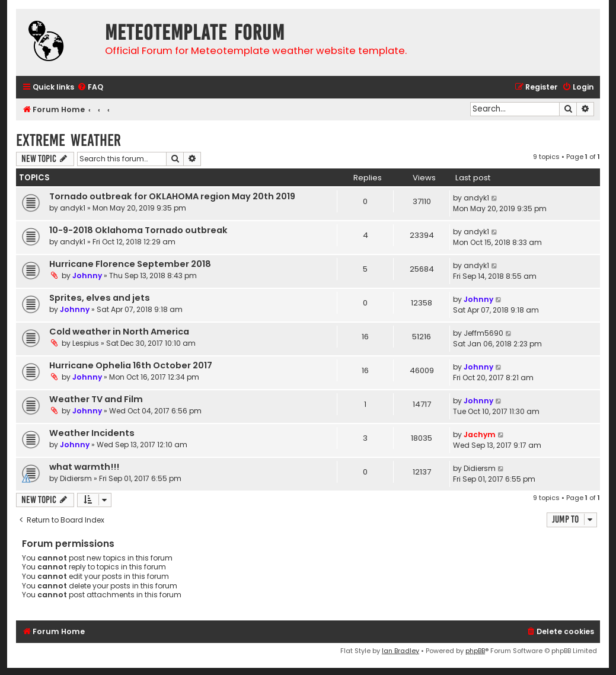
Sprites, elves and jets (100, 298)
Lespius (86, 343)
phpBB (475, 651)
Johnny (87, 276)
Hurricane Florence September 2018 (130, 264)
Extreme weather (68, 140)
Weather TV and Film (96, 399)
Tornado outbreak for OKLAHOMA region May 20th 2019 (172, 196)
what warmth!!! (84, 467)
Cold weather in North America (119, 332)
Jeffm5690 (483, 333)
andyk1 (73, 208)
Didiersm (76, 478)
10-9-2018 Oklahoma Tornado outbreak (138, 230)
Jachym (480, 434)
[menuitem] (90, 87)
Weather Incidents (92, 433)
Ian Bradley (400, 651)
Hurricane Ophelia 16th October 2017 (131, 365)
